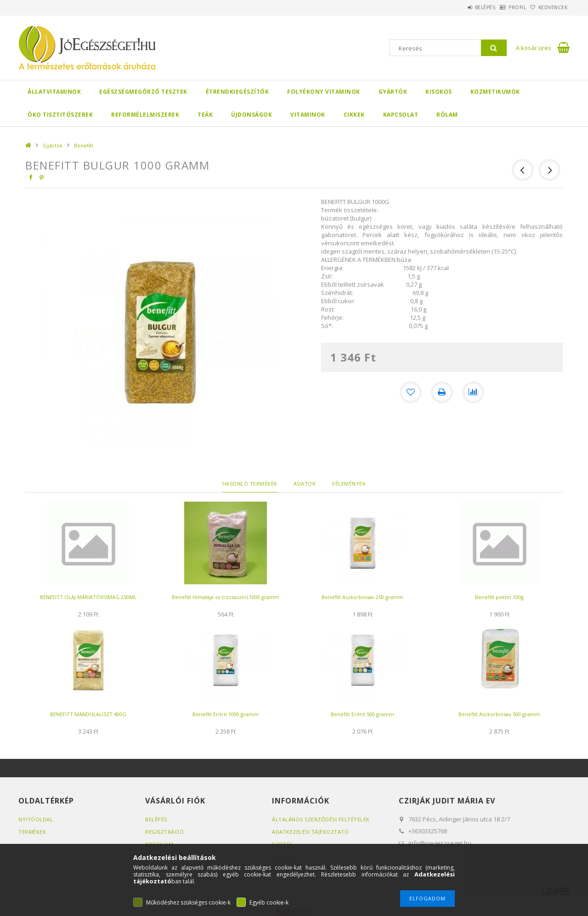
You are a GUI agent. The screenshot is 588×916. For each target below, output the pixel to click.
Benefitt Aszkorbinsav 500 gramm (499, 714)
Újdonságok (252, 115)
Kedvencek (548, 7)
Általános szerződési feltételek (321, 819)
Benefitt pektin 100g (499, 597)
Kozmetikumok (495, 92)
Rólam (447, 115)
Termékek (32, 832)
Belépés (461, 7)
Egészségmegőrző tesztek (143, 92)
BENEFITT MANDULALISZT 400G (88, 714)
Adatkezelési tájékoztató (310, 832)
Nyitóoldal (36, 819)
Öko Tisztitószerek (60, 115)
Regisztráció (164, 832)
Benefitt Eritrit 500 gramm (362, 714)
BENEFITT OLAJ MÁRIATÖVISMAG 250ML (88, 597)
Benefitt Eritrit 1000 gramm (226, 714)
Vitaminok (308, 115)
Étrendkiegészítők (237, 92)
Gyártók (393, 92)
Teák (205, 115)
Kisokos (439, 92)
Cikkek (354, 115)
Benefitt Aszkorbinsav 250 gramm (362, 597)
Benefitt (84, 145)
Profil (503, 7)
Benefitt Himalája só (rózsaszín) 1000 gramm (226, 597)
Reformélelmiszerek (145, 115)
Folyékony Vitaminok (324, 92)
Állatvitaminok (54, 92)
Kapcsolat (401, 115)
